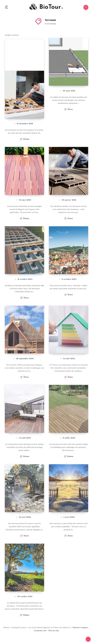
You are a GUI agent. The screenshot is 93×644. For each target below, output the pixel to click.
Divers (70, 110)
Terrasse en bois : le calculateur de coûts (24, 111)
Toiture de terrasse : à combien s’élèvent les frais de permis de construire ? (69, 344)
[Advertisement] (24, 54)
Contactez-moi (40, 636)
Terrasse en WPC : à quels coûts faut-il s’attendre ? (68, 186)
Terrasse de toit (20, 350)
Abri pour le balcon (67, 270)
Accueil (8, 35)
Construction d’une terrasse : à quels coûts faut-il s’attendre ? (23, 504)
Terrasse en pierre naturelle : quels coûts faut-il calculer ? (25, 587)
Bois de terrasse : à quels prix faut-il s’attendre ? (67, 426)
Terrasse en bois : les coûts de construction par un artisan (25, 426)
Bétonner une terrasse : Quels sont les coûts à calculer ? (69, 506)
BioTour (46, 7)
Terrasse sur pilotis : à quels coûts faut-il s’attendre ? (25, 266)
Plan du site (54, 636)
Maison (26, 140)
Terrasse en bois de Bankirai (23, 188)
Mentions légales (80, 633)
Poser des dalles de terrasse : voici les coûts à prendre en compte (67, 74)
